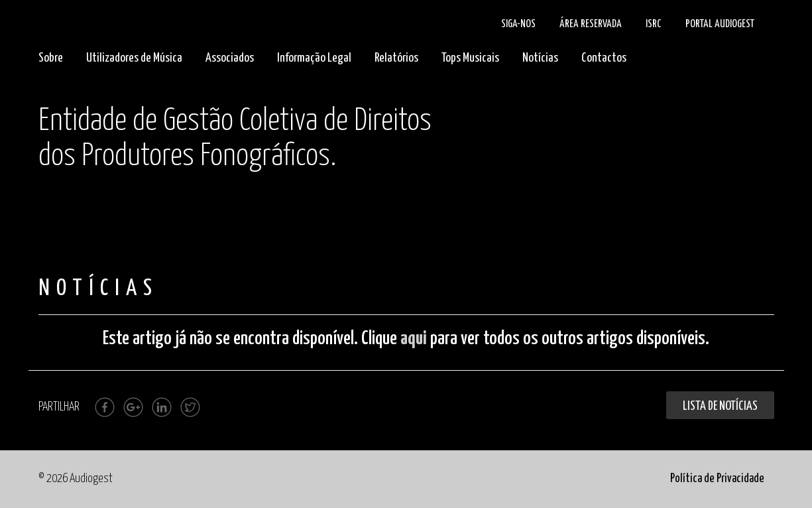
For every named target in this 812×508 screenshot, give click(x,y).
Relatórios (396, 58)
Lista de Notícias (720, 406)
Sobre (51, 58)
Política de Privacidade (717, 479)
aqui (414, 339)
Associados (230, 58)
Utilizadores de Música (134, 58)
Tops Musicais (470, 58)
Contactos (604, 58)
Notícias (540, 58)
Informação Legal (314, 58)
